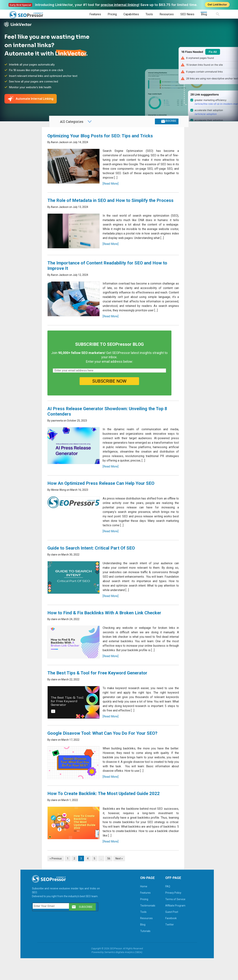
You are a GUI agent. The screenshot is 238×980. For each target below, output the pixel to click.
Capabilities (131, 14)
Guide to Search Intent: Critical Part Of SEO (93, 569)
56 (110, 880)
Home (137, 908)
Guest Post (165, 933)
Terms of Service (168, 920)
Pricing (112, 14)
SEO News (187, 14)
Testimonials (141, 927)
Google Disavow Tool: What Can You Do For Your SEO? (104, 755)
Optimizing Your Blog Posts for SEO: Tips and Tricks (102, 141)
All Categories (72, 124)
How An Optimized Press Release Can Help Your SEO (103, 505)
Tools (149, 14)
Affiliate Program (168, 927)
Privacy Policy (166, 914)
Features (95, 14)
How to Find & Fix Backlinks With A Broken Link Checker (106, 634)
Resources (167, 14)
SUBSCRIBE (168, 125)
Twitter (163, 946)
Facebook (164, 939)
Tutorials (138, 952)
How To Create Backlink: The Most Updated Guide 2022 (105, 815)
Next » (121, 880)
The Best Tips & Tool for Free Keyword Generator (99, 694)
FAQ (161, 908)
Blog (204, 14)
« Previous (57, 880)
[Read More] (109, 188)
